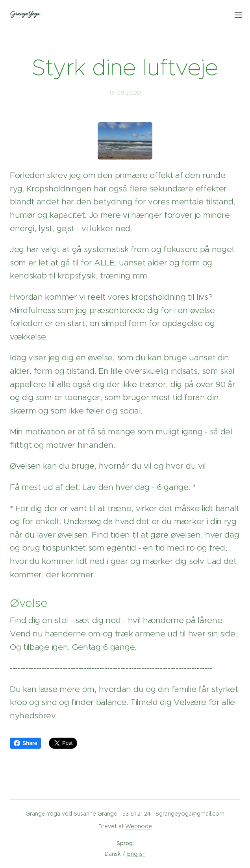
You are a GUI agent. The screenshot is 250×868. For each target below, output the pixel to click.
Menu (238, 15)
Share (25, 743)
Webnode (139, 826)
